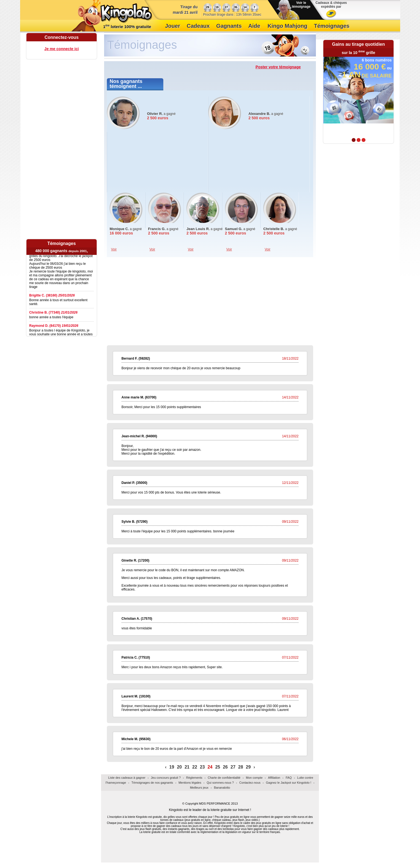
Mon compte (254, 778)
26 (225, 767)
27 (233, 767)
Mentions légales (190, 783)
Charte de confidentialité (224, 778)
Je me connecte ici (62, 49)
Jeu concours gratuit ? (166, 778)
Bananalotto (222, 788)
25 (218, 767)
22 (195, 767)
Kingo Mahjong (288, 26)
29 (248, 767)
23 (202, 767)
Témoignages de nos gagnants (152, 783)
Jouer (173, 26)
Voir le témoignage (301, 5)
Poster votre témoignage (278, 67)
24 (210, 767)
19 (172, 767)
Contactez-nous (250, 783)
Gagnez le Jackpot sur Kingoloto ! (289, 783)
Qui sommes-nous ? (220, 783)
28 (241, 767)
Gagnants (229, 26)
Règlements (194, 778)
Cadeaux (198, 26)
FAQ (289, 778)
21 (187, 767)
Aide (254, 26)
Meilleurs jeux (199, 788)
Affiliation (274, 778)
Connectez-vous (62, 37)
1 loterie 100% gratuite (127, 26)
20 (179, 767)
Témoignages (332, 26)
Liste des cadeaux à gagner (127, 778)
